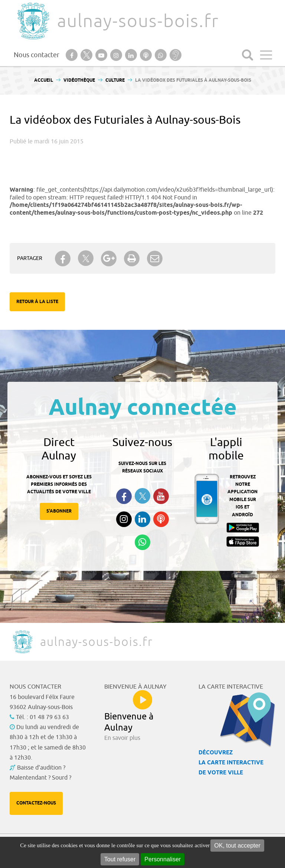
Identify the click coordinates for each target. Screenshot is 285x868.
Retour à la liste (37, 302)
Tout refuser (120, 859)
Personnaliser (163, 859)
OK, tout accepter (237, 846)
